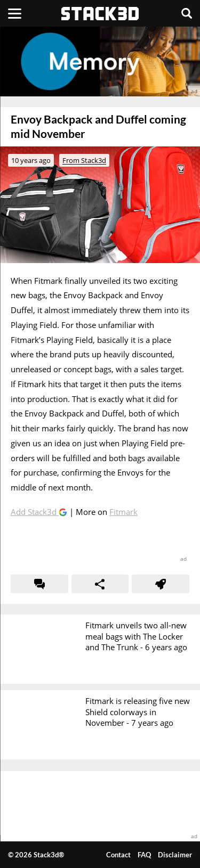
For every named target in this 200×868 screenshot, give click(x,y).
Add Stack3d (35, 512)
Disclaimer (175, 855)
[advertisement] (100, 62)
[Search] (187, 13)
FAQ (144, 855)
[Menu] (15, 13)
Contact (118, 855)
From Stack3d (84, 160)
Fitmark (123, 512)
